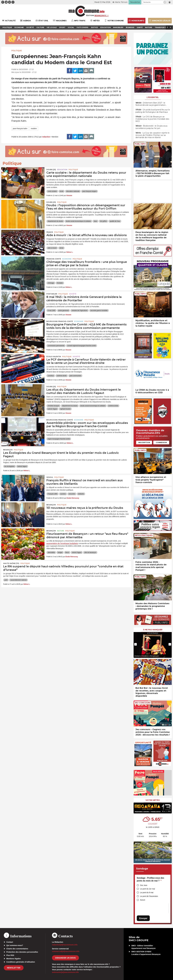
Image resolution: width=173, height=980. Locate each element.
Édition (90, 15)
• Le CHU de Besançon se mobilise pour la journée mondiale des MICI (152, 119)
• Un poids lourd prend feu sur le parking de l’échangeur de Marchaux (153, 111)
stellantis (81, 494)
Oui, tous (144, 885)
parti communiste (75, 376)
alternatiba (51, 552)
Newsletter (14, 968)
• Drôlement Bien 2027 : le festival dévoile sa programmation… (151, 104)
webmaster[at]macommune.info (65, 972)
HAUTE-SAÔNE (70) (11, 563)
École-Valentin (54, 357)
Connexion (161, 442)
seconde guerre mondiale (99, 310)
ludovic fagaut (52, 409)
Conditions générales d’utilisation (21, 962)
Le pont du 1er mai (148, 889)
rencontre (72, 494)
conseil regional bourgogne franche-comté (81, 346)
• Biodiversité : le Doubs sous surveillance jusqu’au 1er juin (151, 127)
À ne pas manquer (153, 630)
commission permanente (56, 346)
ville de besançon (90, 552)
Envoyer (143, 918)
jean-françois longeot (89, 191)
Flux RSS (10, 955)
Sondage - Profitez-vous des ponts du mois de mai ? (150, 879)
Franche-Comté (54, 259)
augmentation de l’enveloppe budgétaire (62, 543)
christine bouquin (53, 406)
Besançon (8, 450)
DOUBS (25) (51, 170)
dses (95, 221)
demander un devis (65, 958)
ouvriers (63, 494)
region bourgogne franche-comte (59, 439)
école (62, 191)
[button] (165, 2)
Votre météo (153, 800)
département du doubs (55, 221)
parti (6, 580)
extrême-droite (62, 376)
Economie (67, 259)
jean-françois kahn (20, 129)
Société (73, 294)
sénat (61, 248)
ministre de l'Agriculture (79, 310)
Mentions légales (14, 959)
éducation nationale (73, 191)
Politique (17, 51)
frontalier (60, 283)
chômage (51, 283)
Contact (10, 942)
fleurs (67, 552)
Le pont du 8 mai (147, 893)
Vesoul (50, 477)
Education (62, 170)
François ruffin (52, 494)
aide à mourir (52, 248)
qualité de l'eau (115, 221)
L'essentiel (153, 97)
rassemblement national (18, 580)
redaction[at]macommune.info (65, 945)
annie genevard (63, 310)
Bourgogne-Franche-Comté (60, 321)
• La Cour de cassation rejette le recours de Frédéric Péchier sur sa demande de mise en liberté (152, 135)
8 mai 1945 (51, 310)
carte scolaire (52, 191)
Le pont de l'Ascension (149, 896)
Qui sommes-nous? (15, 945)
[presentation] (136, 644)
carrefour (51, 376)
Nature (61, 531)
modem (34, 129)
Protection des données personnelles (22, 952)
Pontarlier (52, 294)
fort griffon (103, 221)
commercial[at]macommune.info (66, 951)
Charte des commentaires (17, 949)
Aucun (143, 900)
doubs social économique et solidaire (78, 221)
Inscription (144, 442)
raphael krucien (65, 409)
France (50, 232)
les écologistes (9, 466)
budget (60, 552)
